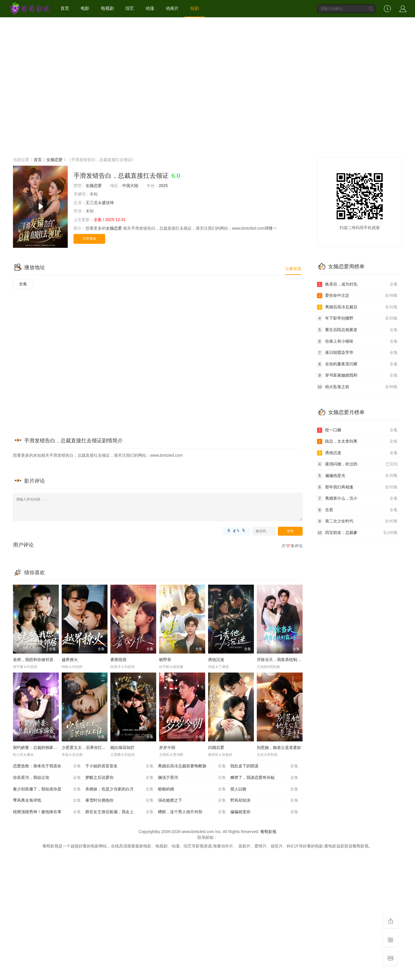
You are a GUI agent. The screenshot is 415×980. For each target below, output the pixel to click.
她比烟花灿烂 (122, 747)
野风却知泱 (264, 800)
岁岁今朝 (167, 747)
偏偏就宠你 (264, 812)
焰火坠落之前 (357, 387)
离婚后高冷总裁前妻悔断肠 (192, 766)
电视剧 (107, 8)
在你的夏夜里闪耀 (357, 364)
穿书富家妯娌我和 (357, 375)
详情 (271, 228)
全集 (23, 284)
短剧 (195, 8)
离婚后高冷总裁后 (357, 307)
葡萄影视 (268, 832)
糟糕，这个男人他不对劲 (192, 812)
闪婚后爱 (216, 747)
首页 (65, 8)
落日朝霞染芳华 (357, 353)
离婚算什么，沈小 (357, 499)
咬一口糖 (357, 430)
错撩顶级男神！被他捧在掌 (47, 812)
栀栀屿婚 (192, 789)
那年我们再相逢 (357, 487)
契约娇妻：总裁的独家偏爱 (37, 747)
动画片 (172, 8)
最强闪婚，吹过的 (357, 464)
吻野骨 (165, 660)
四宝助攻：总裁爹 (357, 533)
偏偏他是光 (357, 476)
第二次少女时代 (357, 521)
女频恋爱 (54, 160)
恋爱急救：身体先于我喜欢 (47, 766)
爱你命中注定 (357, 296)
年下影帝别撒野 (357, 318)
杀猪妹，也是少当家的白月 (119, 789)
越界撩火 (70, 660)
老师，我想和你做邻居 (33, 660)
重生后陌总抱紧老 (357, 330)
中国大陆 (130, 186)
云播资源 (293, 269)
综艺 (130, 8)
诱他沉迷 (216, 660)
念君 (357, 510)
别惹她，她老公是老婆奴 (279, 747)
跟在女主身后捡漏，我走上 (119, 812)
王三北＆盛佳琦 (100, 203)
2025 (163, 186)
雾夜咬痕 (118, 660)
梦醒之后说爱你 (119, 778)
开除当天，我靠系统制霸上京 (283, 660)
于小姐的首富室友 (119, 766)
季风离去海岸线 (47, 800)
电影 (85, 8)
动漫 (150, 8)
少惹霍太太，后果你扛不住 (86, 747)
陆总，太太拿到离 (357, 441)
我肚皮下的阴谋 (264, 766)
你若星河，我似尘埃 (47, 778)
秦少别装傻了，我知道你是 (47, 789)
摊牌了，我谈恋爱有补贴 (264, 778)
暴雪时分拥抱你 (119, 800)
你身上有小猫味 (357, 341)
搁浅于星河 (192, 778)
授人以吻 (264, 789)
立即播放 (89, 239)
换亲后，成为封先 (357, 284)
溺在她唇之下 (192, 800)
